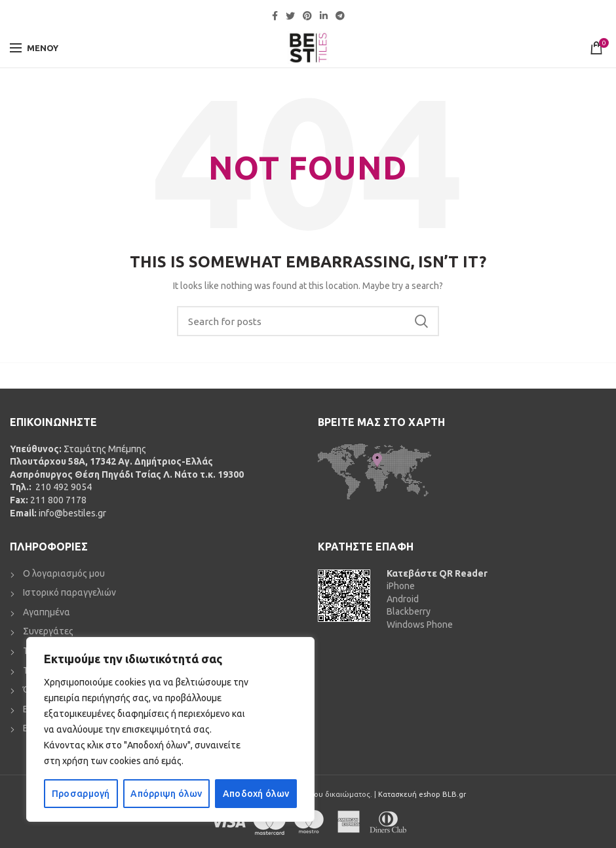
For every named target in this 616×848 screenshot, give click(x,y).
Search (421, 321)
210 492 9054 (63, 487)
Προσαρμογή (81, 794)
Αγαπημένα (47, 612)
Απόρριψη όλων (166, 794)
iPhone (401, 586)
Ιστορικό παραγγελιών (69, 592)
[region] (170, 729)
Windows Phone (420, 625)
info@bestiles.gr (72, 513)
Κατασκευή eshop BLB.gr (422, 794)
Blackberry (409, 611)
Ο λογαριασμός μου (64, 573)
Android (403, 599)
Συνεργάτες (48, 631)
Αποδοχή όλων (256, 794)
